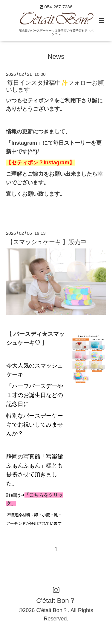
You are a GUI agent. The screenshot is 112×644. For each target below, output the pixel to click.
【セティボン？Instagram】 (40, 163)
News (56, 56)
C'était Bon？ (56, 601)
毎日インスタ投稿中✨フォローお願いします (55, 86)
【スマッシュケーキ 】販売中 (47, 242)
